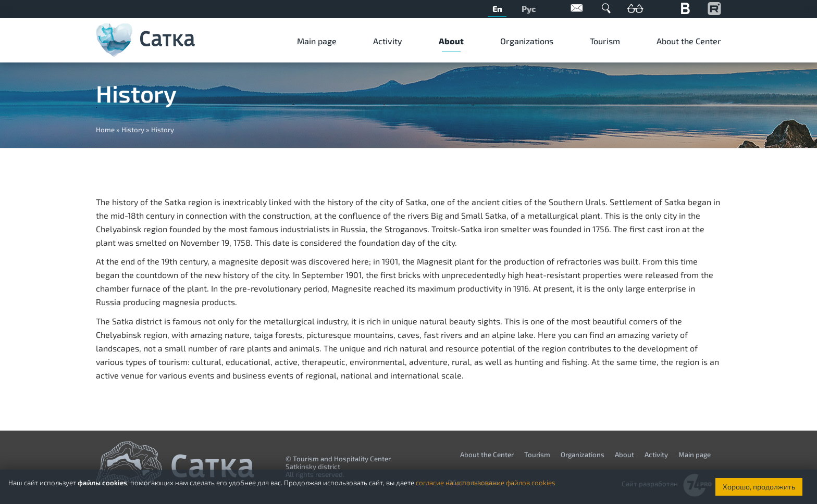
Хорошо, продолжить (759, 487)
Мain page (317, 41)
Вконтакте (685, 8)
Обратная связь (577, 8)
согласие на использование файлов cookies (486, 483)
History (133, 130)
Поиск (606, 8)
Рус (529, 9)
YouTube (714, 8)
